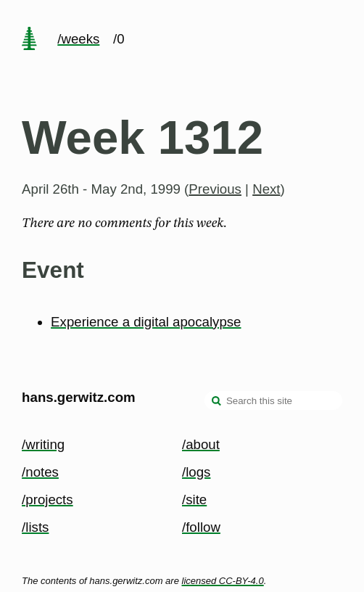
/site (194, 499)
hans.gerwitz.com (79, 397)
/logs (196, 472)
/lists (35, 527)
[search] (217, 402)
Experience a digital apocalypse (146, 322)
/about (201, 444)
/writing (43, 444)
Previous (215, 189)
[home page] (29, 40)
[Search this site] (273, 400)
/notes (40, 472)
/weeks (78, 39)
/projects (47, 499)
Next (266, 189)
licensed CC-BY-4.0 (223, 581)
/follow (201, 527)
